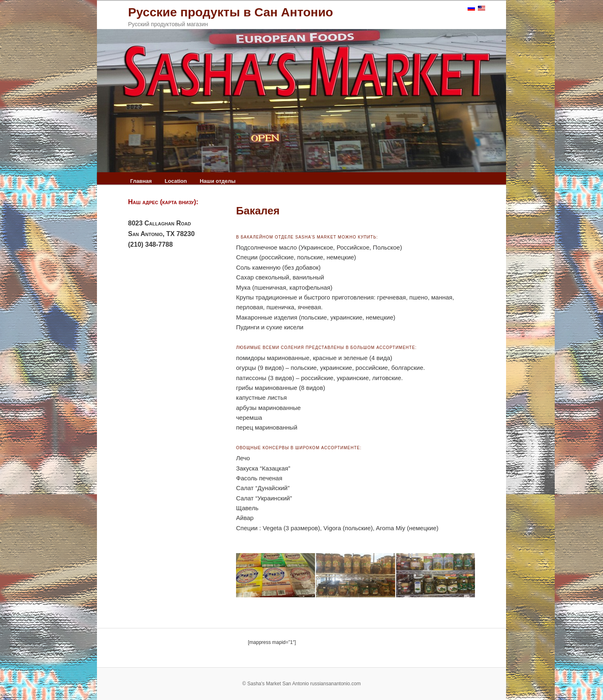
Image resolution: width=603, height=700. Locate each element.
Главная (141, 181)
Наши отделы (218, 181)
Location (176, 181)
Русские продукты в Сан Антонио (231, 12)
